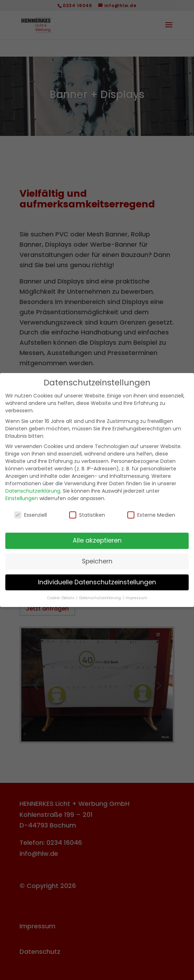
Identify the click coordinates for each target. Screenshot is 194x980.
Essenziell (31, 515)
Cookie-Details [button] (61, 598)
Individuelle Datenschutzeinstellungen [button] (97, 582)
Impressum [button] (136, 598)
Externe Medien (151, 515)
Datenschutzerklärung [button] (101, 598)
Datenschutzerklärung (33, 491)
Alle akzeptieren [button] (97, 540)
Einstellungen (22, 498)
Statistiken (87, 515)
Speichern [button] (97, 561)
